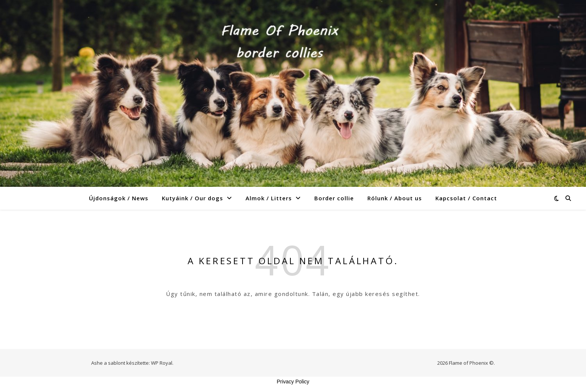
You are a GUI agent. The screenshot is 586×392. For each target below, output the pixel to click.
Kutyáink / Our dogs (192, 198)
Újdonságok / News (119, 198)
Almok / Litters (269, 198)
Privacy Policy (293, 382)
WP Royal (162, 363)
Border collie (334, 198)
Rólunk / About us (395, 198)
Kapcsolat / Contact (466, 198)
